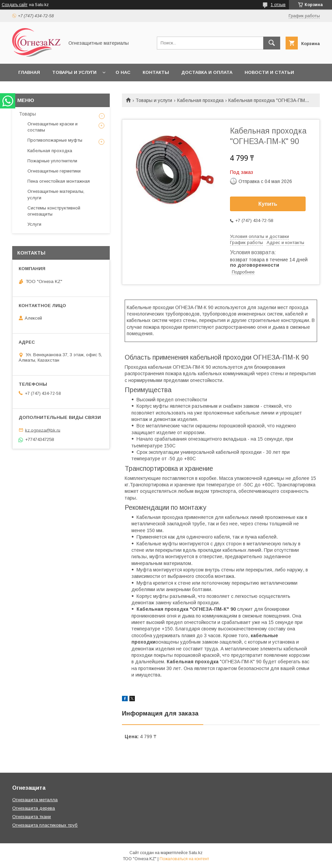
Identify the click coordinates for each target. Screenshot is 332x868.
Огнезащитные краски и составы (53, 127)
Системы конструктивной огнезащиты (54, 211)
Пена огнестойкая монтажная (59, 181)
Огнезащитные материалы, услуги (56, 194)
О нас (123, 72)
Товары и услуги (74, 72)
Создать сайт (15, 5)
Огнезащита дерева (34, 808)
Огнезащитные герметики (54, 171)
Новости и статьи (269, 72)
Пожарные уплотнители (52, 161)
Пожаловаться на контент (184, 859)
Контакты (156, 72)
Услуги (34, 224)
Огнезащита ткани (32, 817)
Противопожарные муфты (55, 140)
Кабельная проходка (200, 100)
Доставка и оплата (207, 72)
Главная (29, 72)
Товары (27, 114)
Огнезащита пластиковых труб (45, 825)
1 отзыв (278, 5)
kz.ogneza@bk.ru (43, 430)
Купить (268, 204)
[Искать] (272, 43)
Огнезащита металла (35, 800)
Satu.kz (196, 853)
